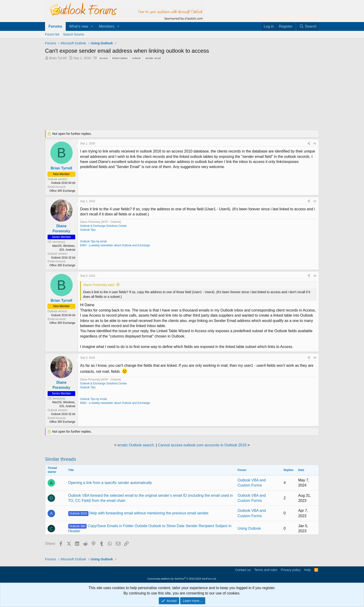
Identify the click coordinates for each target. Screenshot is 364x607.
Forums (55, 26)
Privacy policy (291, 570)
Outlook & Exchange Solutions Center (103, 226)
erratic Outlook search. (136, 445)
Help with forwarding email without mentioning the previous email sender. (139, 513)
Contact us (243, 570)
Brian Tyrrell (58, 58)
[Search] (308, 26)
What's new (79, 26)
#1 (315, 143)
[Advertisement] (158, 96)
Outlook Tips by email (93, 241)
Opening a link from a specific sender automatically (110, 483)
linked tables (120, 58)
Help (307, 570)
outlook (136, 58)
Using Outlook (249, 528)
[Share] (309, 144)
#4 (315, 358)
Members (107, 26)
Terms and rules (266, 570)
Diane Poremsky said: (99, 285)
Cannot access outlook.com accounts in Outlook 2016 (202, 445)
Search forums (73, 34)
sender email (153, 58)
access (104, 58)
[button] (92, 26)
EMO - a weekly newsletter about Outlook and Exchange (115, 245)
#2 (315, 201)
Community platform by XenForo (182, 579)
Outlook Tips (88, 230)
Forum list (52, 34)
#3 (315, 276)
